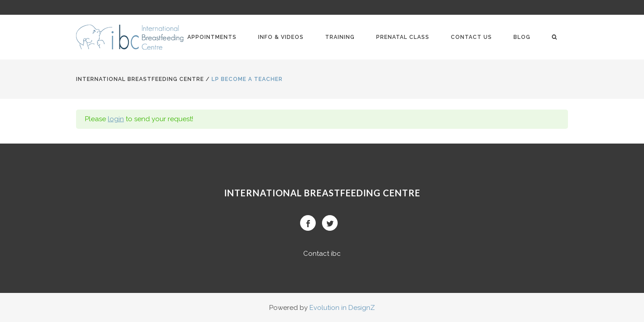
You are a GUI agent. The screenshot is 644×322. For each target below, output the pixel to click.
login (116, 119)
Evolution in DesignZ (342, 308)
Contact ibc (322, 254)
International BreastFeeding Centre (140, 79)
